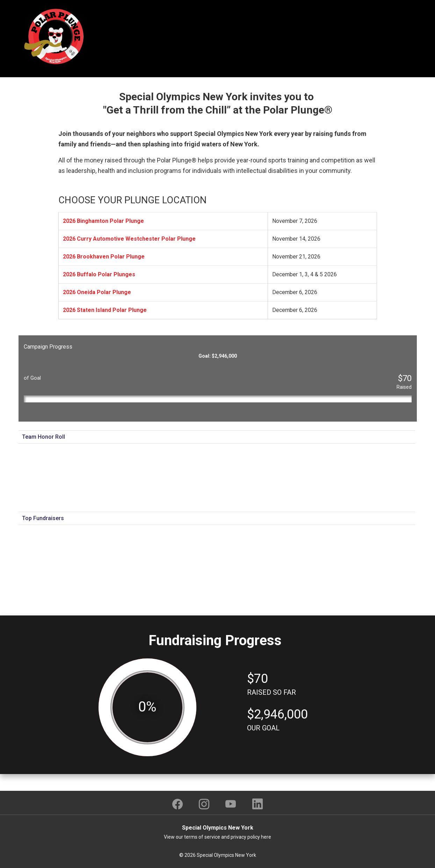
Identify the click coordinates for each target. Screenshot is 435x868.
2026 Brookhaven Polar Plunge (104, 257)
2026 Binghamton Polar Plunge (103, 221)
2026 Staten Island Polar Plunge (105, 310)
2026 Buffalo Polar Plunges (99, 274)
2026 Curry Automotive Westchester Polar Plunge (129, 239)
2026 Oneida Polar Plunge (97, 292)
